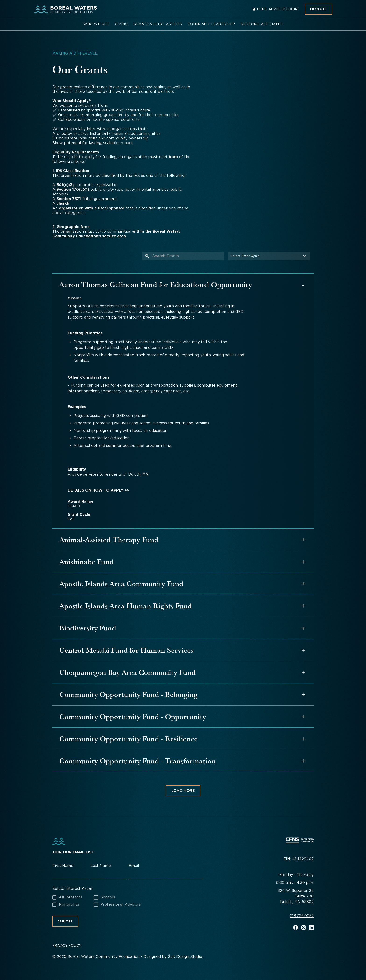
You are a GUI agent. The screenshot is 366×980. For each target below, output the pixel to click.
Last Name (101, 866)
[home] (65, 9)
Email (134, 866)
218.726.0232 (302, 916)
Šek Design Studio (185, 957)
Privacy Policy (67, 945)
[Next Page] (183, 791)
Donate (318, 9)
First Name (63, 866)
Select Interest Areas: (73, 888)
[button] (96, 24)
